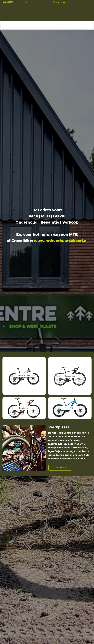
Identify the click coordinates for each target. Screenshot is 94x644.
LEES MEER (60, 468)
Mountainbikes (24, 375)
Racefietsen (24, 408)
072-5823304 (9, 2)
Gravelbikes (70, 376)
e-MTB (70, 408)
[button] (61, 2)
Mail (26, 2)
